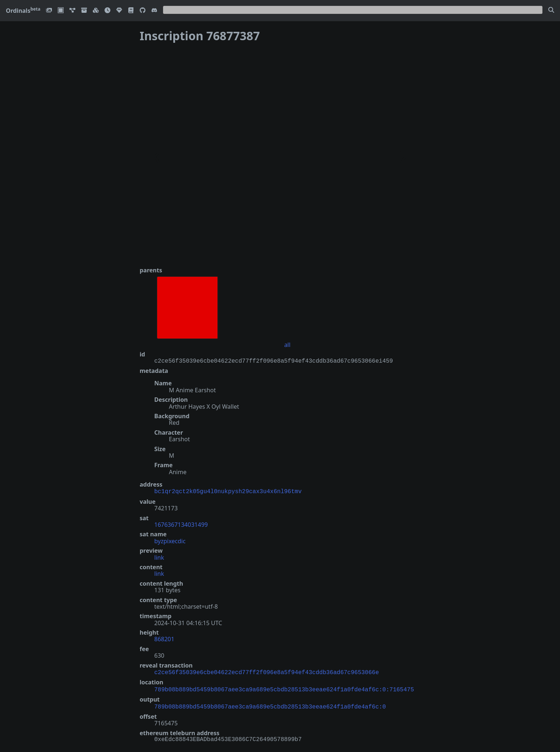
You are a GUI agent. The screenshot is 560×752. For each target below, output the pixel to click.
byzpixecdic (170, 540)
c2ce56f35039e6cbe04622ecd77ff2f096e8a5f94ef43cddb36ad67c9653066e (266, 671)
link (159, 557)
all (287, 345)
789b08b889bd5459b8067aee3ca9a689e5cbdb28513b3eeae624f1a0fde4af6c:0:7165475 (284, 688)
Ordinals (23, 11)
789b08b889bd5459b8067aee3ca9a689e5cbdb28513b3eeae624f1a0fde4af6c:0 (270, 704)
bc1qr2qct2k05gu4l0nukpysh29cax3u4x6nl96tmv (228, 491)
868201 (164, 638)
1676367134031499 (181, 524)
